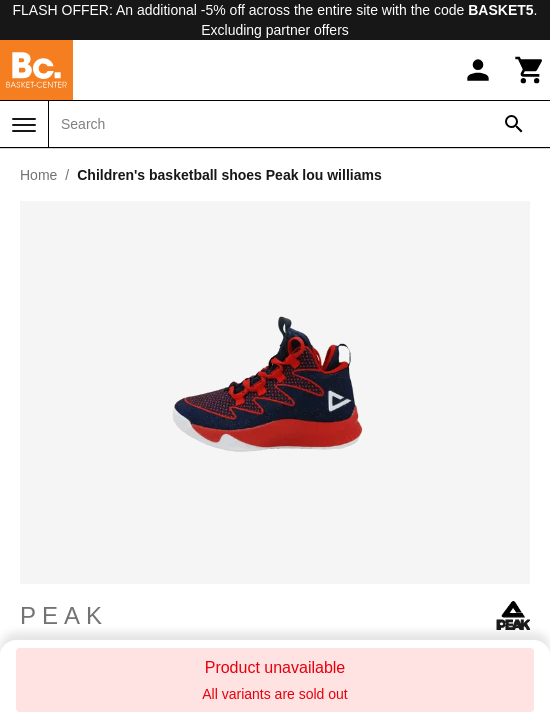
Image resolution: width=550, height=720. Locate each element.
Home (38, 175)
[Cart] (530, 70)
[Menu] (24, 125)
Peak (275, 616)
